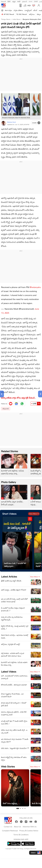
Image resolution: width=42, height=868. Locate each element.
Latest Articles (9, 577)
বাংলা (31, 1)
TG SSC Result (22, 14)
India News (16, 19)
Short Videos (9, 514)
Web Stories (8, 766)
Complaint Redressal (10, 831)
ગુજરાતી (25, 1)
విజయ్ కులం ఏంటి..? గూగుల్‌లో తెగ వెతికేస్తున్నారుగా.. (15, 565)
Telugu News (6, 19)
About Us (17, 827)
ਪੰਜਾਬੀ (36, 1)
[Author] (4, 123)
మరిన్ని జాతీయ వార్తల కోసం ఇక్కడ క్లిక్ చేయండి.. (19, 398)
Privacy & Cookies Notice (29, 831)
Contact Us (8, 827)
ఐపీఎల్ (35, 10)
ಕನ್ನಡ (14, 1)
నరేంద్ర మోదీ (6, 409)
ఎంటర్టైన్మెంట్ (28, 10)
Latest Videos (9, 672)
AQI (29, 5)
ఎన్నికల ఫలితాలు (18, 10)
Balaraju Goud (11, 122)
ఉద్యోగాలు (32, 14)
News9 (3, 1)
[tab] (18, 808)
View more (34, 514)
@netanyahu (35, 287)
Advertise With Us (30, 827)
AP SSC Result (9, 14)
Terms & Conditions (21, 835)
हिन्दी (9, 1)
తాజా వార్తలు (8, 10)
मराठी (19, 1)
